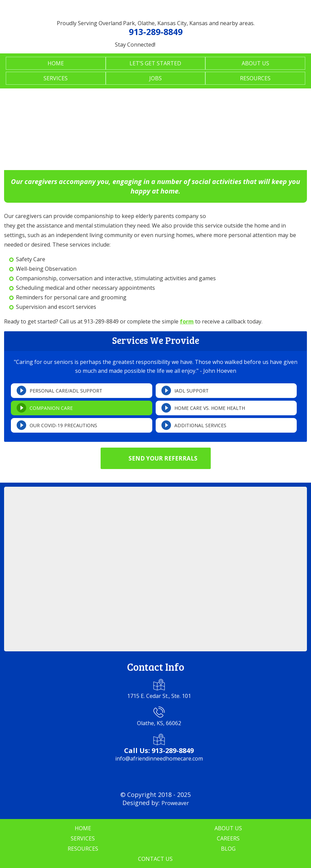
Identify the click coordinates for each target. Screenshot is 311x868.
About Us (255, 63)
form (187, 321)
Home (56, 63)
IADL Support (192, 391)
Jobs (155, 78)
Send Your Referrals (163, 458)
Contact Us (155, 859)
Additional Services (200, 425)
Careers (228, 838)
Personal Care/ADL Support (66, 391)
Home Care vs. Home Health (210, 408)
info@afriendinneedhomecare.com (159, 758)
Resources (255, 78)
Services (56, 78)
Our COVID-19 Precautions (63, 425)
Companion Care (51, 408)
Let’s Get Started (155, 63)
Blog (228, 849)
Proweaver (175, 803)
